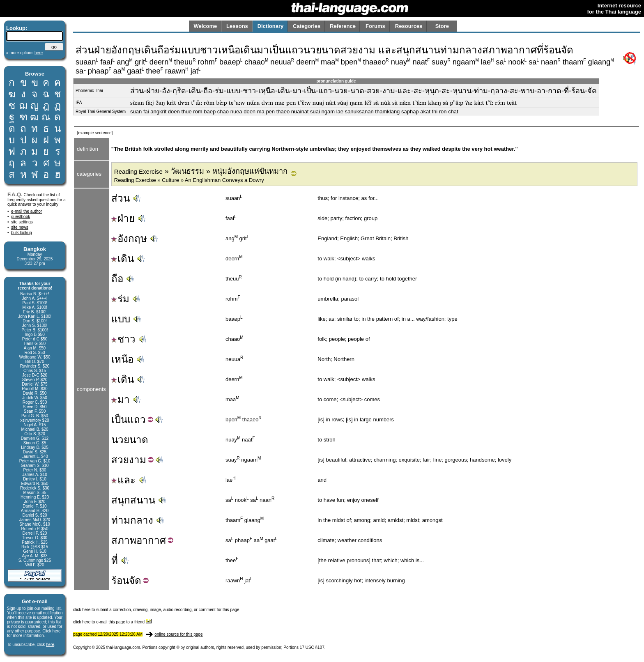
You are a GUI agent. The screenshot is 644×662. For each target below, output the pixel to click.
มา (121, 399)
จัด (135, 580)
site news (20, 227)
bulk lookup (22, 233)
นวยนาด (130, 440)
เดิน (123, 259)
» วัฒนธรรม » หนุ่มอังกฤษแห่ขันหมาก (201, 171)
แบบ (121, 319)
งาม (138, 460)
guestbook (21, 217)
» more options (24, 53)
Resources (409, 26)
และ (123, 480)
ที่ (115, 560)
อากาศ (151, 540)
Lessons (237, 26)
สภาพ (124, 540)
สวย (120, 460)
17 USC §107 (312, 647)
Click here (51, 631)
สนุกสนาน (133, 500)
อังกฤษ (129, 238)
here (50, 645)
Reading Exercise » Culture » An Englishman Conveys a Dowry (189, 180)
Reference (343, 26)
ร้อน (120, 580)
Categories (307, 26)
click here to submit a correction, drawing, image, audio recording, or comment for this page (156, 610)
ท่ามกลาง (132, 520)
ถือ (117, 279)
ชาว (123, 339)
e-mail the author (26, 211)
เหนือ (122, 359)
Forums (375, 26)
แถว (137, 419)
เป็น (119, 419)
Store (442, 26)
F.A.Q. (15, 194)
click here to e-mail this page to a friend (112, 622)
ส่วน (121, 198)
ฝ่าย (123, 218)
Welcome (205, 26)
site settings (22, 222)
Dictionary (271, 26)
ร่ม (120, 299)
